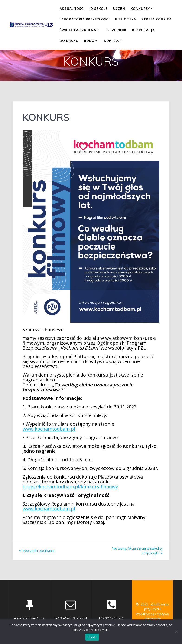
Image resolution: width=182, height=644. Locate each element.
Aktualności (72, 8)
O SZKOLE (99, 8)
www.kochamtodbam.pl (49, 429)
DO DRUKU (69, 41)
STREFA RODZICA (156, 19)
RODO (89, 41)
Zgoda (92, 637)
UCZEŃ (119, 8)
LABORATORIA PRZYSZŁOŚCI (85, 19)
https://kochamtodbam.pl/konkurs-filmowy (70, 487)
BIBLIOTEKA (126, 19)
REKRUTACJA (143, 30)
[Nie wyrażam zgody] (176, 632)
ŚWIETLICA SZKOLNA (78, 30)
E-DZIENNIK (116, 30)
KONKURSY (140, 8)
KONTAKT (113, 41)
